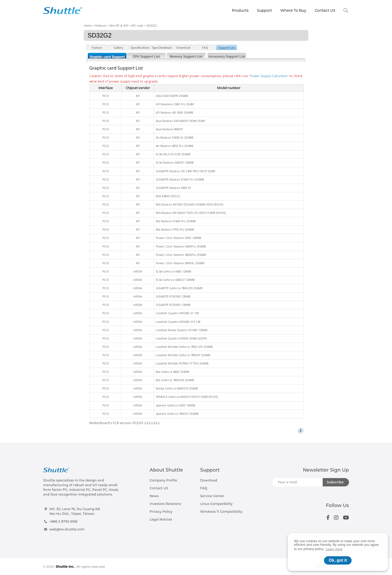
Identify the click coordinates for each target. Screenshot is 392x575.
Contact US (325, 10)
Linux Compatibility (216, 504)
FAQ (204, 488)
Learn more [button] (334, 549)
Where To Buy (293, 10)
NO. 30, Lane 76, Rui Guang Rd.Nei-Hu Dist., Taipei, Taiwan (75, 511)
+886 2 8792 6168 (63, 521)
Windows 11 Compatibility (221, 512)
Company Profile (163, 480)
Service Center (212, 496)
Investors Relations (165, 504)
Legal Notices (161, 519)
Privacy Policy (161, 512)
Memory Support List (186, 57)
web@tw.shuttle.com (67, 529)
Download (209, 480)
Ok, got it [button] (338, 560)
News (154, 496)
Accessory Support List (227, 57)
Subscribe (335, 482)
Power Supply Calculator (269, 76)
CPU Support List (146, 57)
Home (88, 25)
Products (240, 10)
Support (265, 10)
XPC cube (137, 25)
